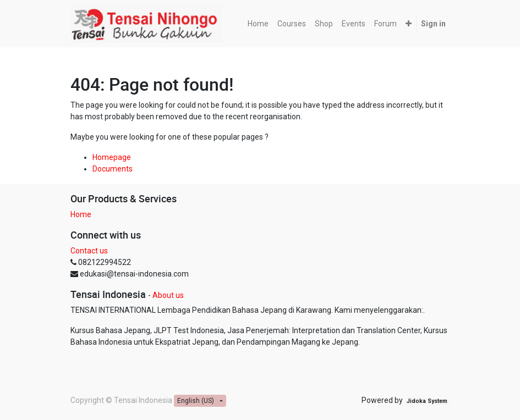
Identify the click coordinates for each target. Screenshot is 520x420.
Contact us (89, 251)
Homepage (112, 157)
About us (168, 295)
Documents (113, 169)
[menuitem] (258, 24)
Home (81, 214)
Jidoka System (427, 401)
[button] (409, 24)
